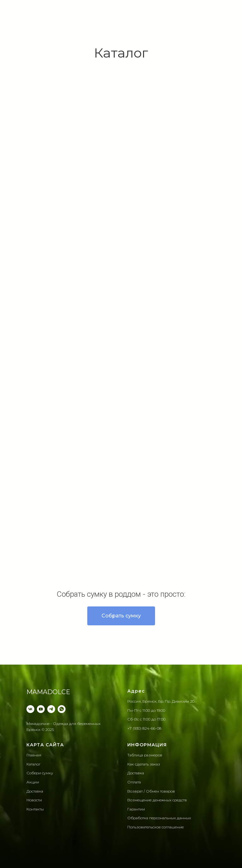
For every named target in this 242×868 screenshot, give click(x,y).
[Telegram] (51, 709)
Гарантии (136, 809)
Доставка (35, 791)
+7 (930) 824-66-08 (144, 728)
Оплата (134, 782)
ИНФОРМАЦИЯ (147, 745)
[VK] (30, 709)
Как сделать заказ (144, 764)
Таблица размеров (145, 755)
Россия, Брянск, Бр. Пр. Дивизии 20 (161, 701)
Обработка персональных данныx (159, 818)
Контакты (35, 809)
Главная (34, 755)
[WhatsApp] (62, 709)
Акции (33, 782)
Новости (34, 800)
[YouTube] (41, 709)
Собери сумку (40, 773)
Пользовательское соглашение (156, 827)
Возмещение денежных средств (157, 800)
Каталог (33, 764)
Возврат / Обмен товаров (151, 791)
